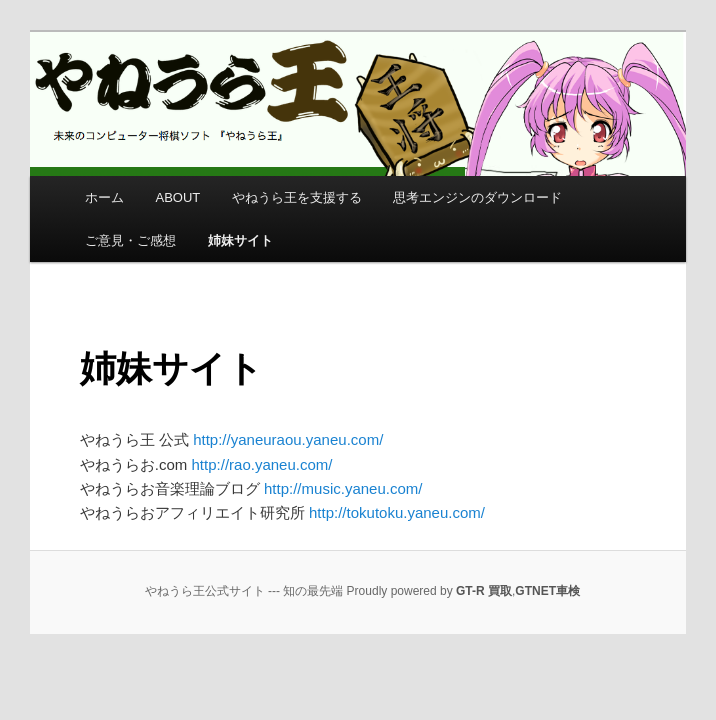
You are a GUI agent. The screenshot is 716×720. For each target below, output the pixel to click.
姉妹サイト (240, 240)
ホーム (104, 197)
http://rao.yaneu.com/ (262, 464)
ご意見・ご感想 (130, 240)
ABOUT (178, 197)
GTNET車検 (547, 591)
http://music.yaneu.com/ (343, 488)
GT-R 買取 (484, 591)
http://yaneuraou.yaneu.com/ (288, 439)
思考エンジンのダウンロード (477, 197)
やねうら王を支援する (297, 197)
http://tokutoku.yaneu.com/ (397, 512)
